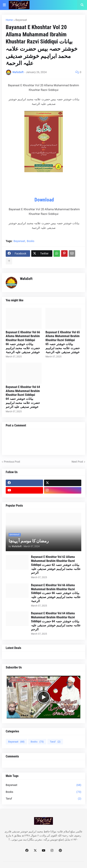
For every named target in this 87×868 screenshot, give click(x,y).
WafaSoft (26, 279)
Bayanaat (21, 20)
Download (44, 200)
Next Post (77, 462)
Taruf (55, 742)
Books (31, 241)
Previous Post (12, 462)
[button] (4, 5)
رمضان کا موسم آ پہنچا (29, 541)
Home (9, 20)
